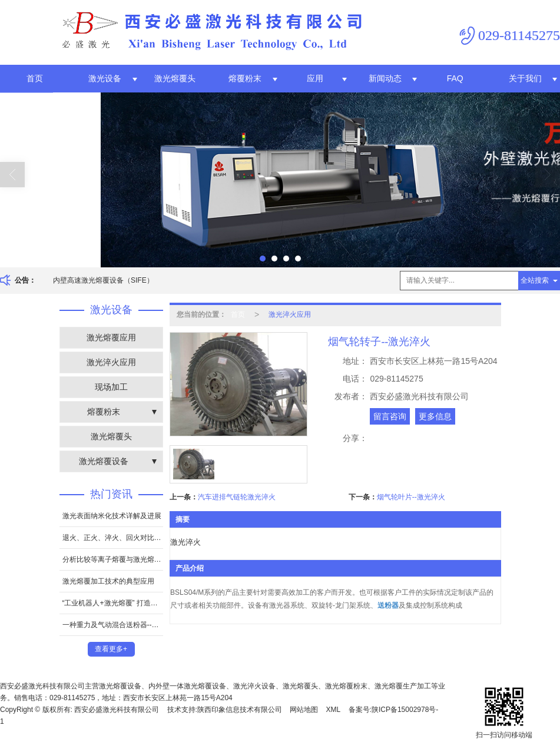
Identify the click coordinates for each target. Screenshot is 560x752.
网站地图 (304, 710)
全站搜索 (535, 280)
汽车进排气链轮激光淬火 (237, 497)
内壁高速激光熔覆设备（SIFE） (103, 280)
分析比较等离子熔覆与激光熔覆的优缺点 (113, 559)
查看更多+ (111, 649)
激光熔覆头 (175, 78)
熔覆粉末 (245, 78)
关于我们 (525, 78)
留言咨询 (390, 416)
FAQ (455, 78)
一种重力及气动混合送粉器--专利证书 (113, 625)
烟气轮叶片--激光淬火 (411, 497)
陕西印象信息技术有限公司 (240, 710)
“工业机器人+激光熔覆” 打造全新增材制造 (113, 603)
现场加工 (111, 387)
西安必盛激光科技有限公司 (117, 710)
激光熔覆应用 (111, 337)
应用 (315, 78)
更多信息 (435, 416)
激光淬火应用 (111, 362)
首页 (35, 78)
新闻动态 (385, 78)
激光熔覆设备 (104, 461)
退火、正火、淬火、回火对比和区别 (113, 538)
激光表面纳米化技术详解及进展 (112, 516)
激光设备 (105, 78)
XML (334, 710)
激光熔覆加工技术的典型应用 (108, 581)
